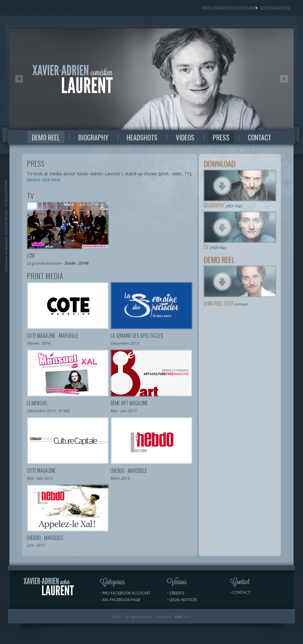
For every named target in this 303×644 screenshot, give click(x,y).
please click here (44, 180)
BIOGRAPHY (93, 137)
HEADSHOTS (142, 137)
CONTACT (259, 137)
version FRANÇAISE (272, 8)
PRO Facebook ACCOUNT (126, 593)
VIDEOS (185, 137)
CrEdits (177, 593)
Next (284, 79)
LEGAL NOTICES (183, 600)
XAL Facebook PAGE (121, 600)
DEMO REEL (46, 137)
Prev (19, 79)
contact (241, 592)
